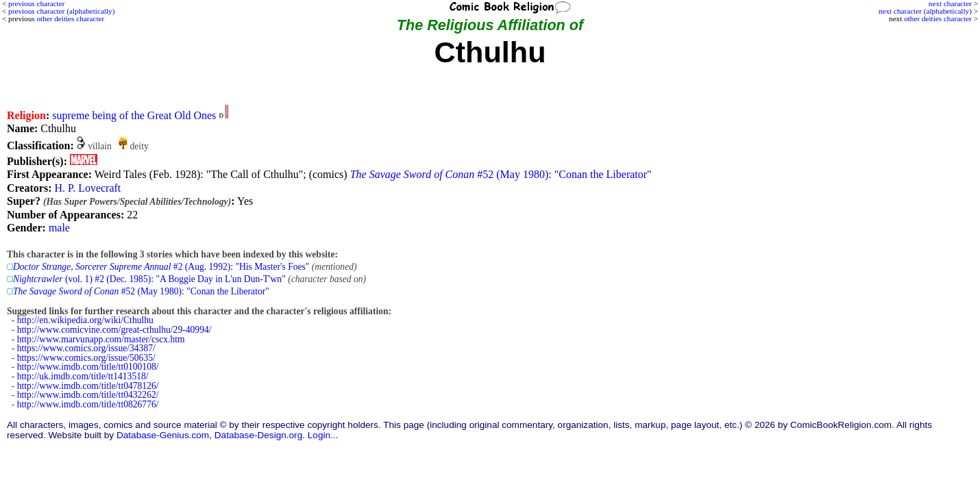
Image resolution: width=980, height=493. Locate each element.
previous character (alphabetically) (61, 11)
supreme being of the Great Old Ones (134, 115)
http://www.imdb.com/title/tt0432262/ (88, 395)
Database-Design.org (258, 435)
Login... (323, 435)
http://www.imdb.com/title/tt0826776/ (88, 404)
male (59, 228)
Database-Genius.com (163, 435)
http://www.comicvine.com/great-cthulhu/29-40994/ (114, 330)
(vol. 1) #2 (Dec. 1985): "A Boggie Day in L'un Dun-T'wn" (149, 279)
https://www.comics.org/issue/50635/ (86, 358)
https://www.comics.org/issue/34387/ (86, 348)
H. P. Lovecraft (87, 188)
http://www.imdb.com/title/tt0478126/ (88, 386)
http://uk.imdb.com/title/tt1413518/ (83, 376)
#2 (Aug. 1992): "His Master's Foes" (161, 267)
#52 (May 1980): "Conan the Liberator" (501, 174)
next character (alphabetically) (925, 11)
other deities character (938, 18)
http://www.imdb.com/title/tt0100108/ (88, 367)
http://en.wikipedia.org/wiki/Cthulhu (85, 320)
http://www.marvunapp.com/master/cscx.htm (101, 339)
